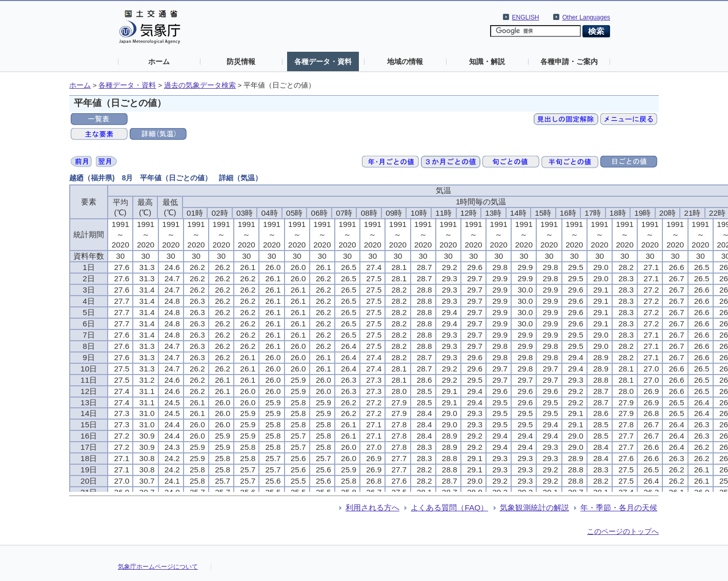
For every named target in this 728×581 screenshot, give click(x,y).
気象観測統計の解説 (534, 507)
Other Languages (586, 17)
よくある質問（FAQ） (449, 507)
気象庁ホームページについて (158, 567)
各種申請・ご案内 (569, 61)
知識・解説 (487, 61)
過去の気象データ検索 (200, 85)
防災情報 (241, 61)
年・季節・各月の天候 (619, 507)
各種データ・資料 (323, 61)
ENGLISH (526, 17)
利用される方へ (372, 507)
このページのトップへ (623, 531)
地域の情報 (405, 61)
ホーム (159, 61)
